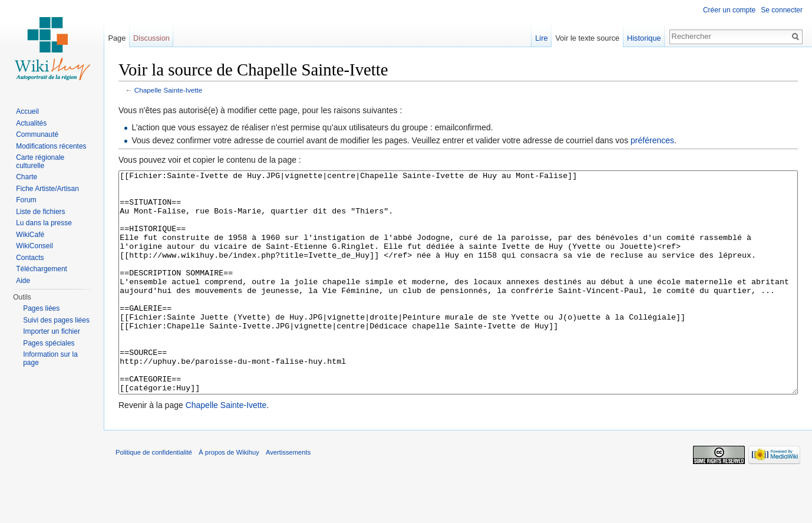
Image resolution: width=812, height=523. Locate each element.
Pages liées (41, 308)
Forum (26, 200)
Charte (27, 177)
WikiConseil (34, 246)
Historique (644, 38)
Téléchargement (42, 269)
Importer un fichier (52, 331)
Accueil (27, 111)
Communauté (37, 134)
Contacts (30, 258)
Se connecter (782, 10)
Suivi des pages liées (56, 320)
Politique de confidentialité (154, 496)
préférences (652, 140)
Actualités (31, 123)
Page (117, 38)
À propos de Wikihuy (229, 496)
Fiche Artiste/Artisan (47, 189)
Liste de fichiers (40, 212)
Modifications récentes (51, 146)
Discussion (151, 38)
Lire (541, 38)
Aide (23, 281)
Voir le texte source (587, 38)
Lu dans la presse (44, 223)
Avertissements (288, 496)
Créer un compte (729, 10)
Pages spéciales (49, 343)
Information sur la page (50, 358)
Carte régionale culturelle (40, 162)
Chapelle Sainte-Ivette (169, 90)
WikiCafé (30, 235)
